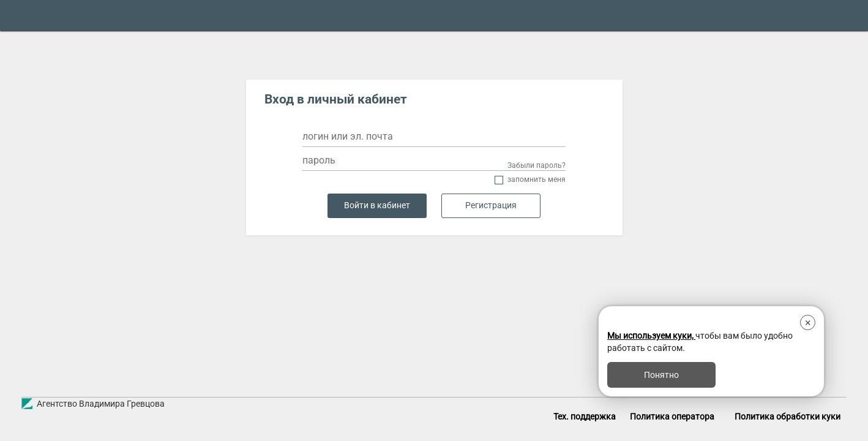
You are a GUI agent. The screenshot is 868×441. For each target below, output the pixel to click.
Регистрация (491, 205)
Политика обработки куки (788, 417)
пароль (319, 160)
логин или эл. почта (348, 136)
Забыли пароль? (537, 165)
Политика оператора (672, 417)
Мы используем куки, (651, 336)
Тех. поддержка (585, 417)
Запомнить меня (537, 180)
